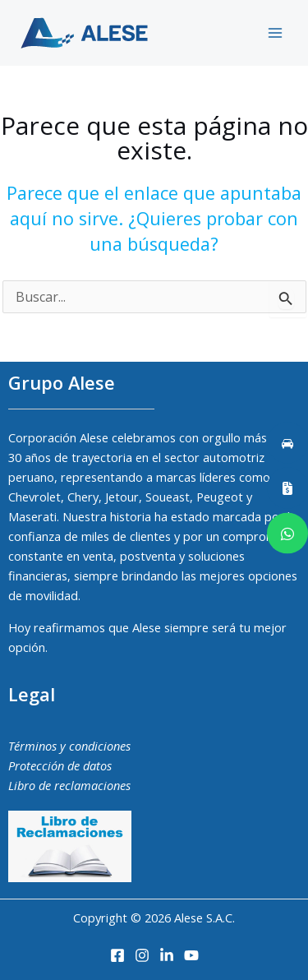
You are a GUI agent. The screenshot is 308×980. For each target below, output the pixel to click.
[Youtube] (191, 955)
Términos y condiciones (69, 746)
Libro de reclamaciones (69, 785)
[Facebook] (117, 955)
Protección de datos (60, 765)
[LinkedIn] (167, 955)
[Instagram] (142, 955)
